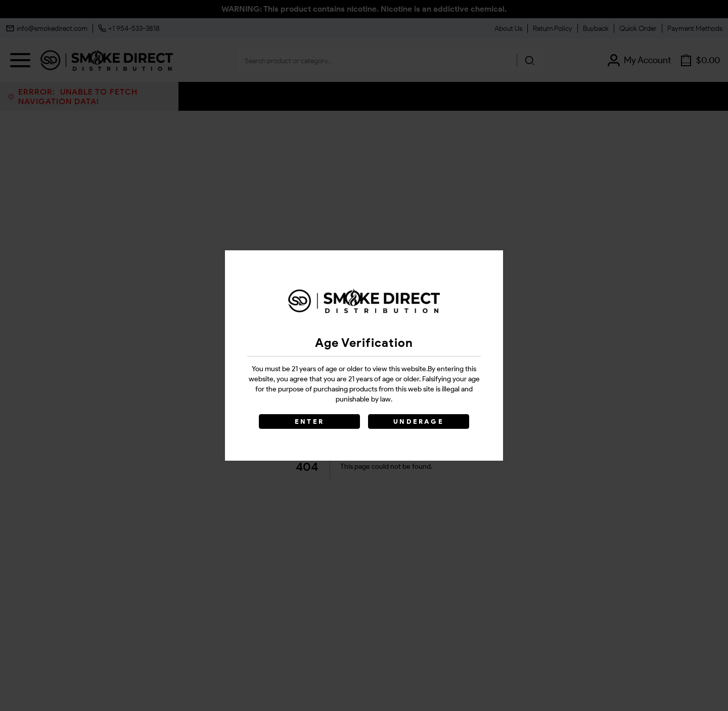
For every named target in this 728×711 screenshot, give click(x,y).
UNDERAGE (419, 421)
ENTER (309, 421)
